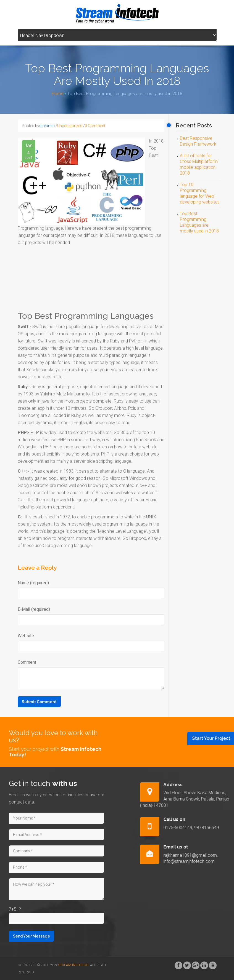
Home (58, 94)
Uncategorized (70, 126)
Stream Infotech (73, 965)
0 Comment (95, 126)
